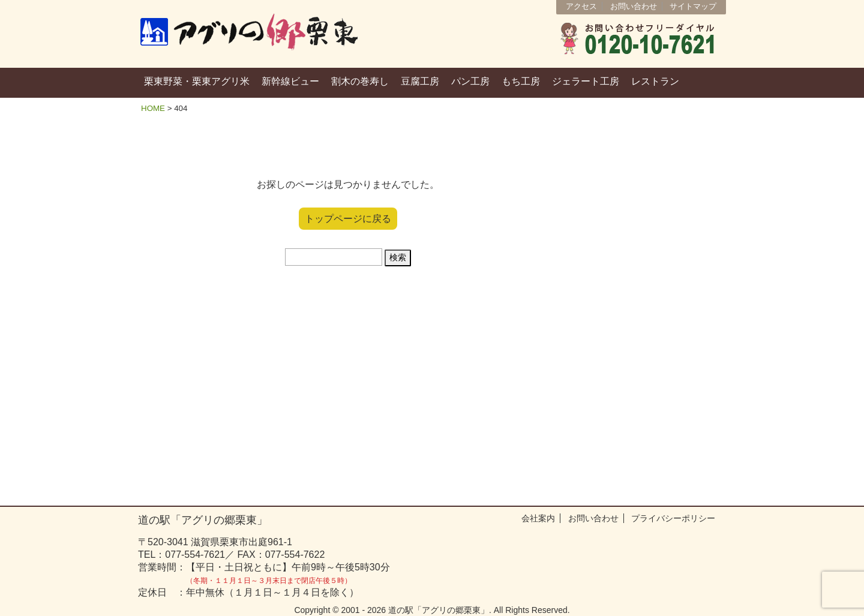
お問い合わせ (634, 6)
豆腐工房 (420, 81)
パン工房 (470, 81)
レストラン (655, 81)
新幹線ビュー (290, 81)
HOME (153, 108)
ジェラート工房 (586, 81)
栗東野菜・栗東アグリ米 (197, 81)
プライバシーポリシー (673, 518)
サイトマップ (693, 6)
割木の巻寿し (360, 81)
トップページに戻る (348, 219)
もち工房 (521, 81)
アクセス (581, 6)
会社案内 (538, 518)
